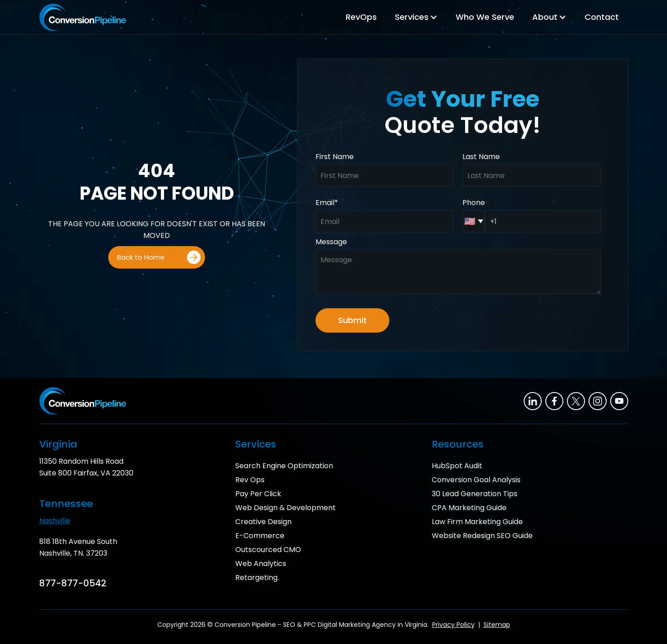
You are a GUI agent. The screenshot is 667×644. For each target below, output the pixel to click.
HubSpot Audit (457, 466)
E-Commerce (260, 536)
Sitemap (497, 625)
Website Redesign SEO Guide (482, 536)
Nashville (55, 521)
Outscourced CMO (268, 550)
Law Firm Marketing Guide (477, 522)
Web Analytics (261, 564)
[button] (416, 17)
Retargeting (256, 578)
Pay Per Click (258, 494)
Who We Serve (485, 17)
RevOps (361, 17)
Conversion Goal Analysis (476, 480)
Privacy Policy (453, 625)
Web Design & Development (286, 508)
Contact (602, 17)
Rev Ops (250, 480)
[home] (83, 17)
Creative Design (263, 522)
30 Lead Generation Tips (475, 494)
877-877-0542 (73, 583)
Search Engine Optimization (284, 466)
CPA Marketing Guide (469, 508)
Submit (352, 320)
